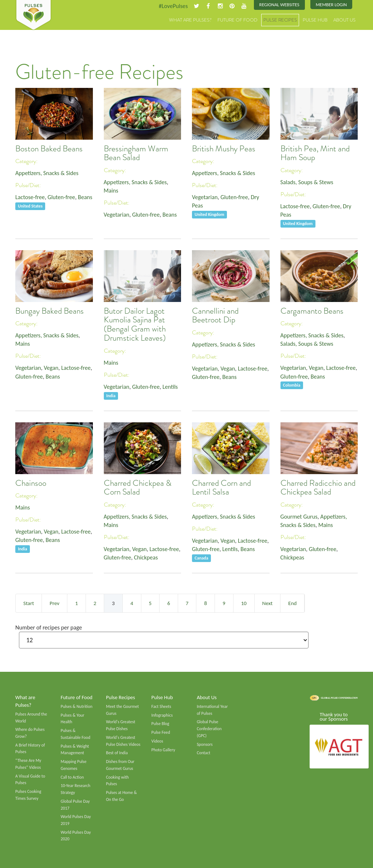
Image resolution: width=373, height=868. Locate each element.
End (292, 603)
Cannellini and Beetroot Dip (215, 315)
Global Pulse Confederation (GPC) (209, 728)
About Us (344, 20)
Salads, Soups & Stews (307, 182)
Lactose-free (30, 197)
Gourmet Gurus (299, 517)
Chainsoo (31, 483)
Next (267, 603)
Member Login (331, 5)
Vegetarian (117, 215)
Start (29, 603)
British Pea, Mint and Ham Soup (315, 153)
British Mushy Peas (224, 149)
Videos (157, 741)
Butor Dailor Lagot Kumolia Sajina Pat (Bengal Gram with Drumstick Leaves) (135, 325)
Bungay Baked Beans (50, 311)
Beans (85, 197)
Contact (203, 753)
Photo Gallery (163, 750)
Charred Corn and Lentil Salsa (221, 488)
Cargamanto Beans (312, 311)
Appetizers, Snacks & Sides (47, 173)
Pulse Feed (161, 732)
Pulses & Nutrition (77, 706)
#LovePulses (173, 6)
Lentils (170, 387)
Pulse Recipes (280, 20)
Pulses (34, 15)
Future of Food (237, 20)
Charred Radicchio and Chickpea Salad (318, 488)
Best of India (117, 753)
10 (244, 603)
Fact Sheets (161, 706)
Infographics (162, 715)
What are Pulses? (190, 20)
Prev (54, 603)
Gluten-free (62, 197)
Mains (111, 191)
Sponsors (205, 744)
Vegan (51, 368)
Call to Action (72, 777)
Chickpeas (146, 557)
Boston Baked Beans (49, 149)
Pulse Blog (160, 724)
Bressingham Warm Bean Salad (136, 153)
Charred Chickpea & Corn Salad (138, 488)
